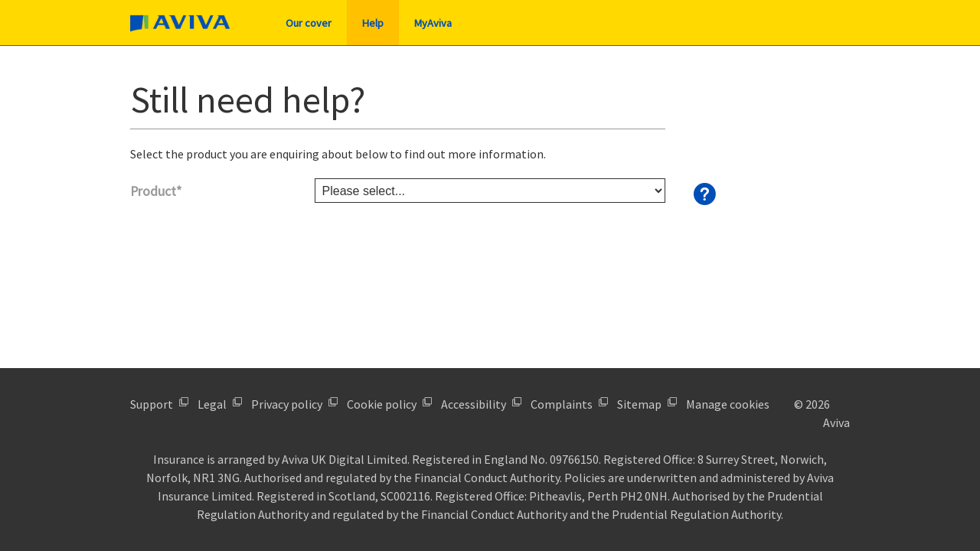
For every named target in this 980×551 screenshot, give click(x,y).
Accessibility (474, 404)
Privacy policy (287, 404)
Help (373, 23)
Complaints (562, 404)
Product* (156, 191)
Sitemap (639, 404)
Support (152, 404)
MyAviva (433, 23)
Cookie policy (382, 404)
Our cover (309, 23)
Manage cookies (728, 404)
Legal (212, 404)
